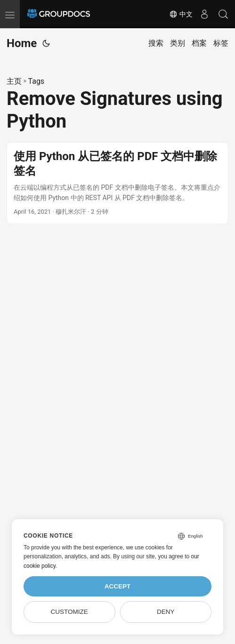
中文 (181, 14)
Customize (69, 612)
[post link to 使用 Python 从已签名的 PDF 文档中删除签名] (117, 183)
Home (22, 43)
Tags (36, 81)
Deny (166, 612)
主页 (14, 81)
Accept (118, 586)
